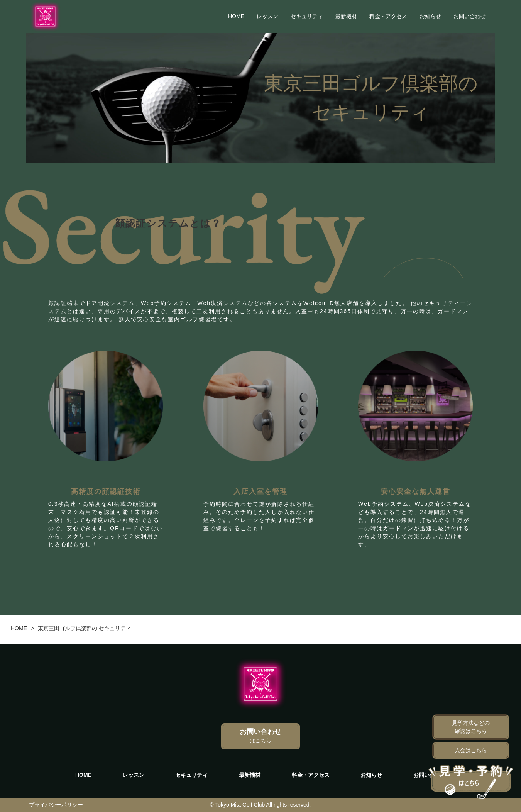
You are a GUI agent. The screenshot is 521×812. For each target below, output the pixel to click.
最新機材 (346, 16)
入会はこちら (471, 750)
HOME (236, 16)
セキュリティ (307, 16)
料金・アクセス (388, 16)
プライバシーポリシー (56, 805)
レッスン (267, 16)
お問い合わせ (470, 16)
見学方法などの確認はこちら (471, 727)
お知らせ (430, 16)
